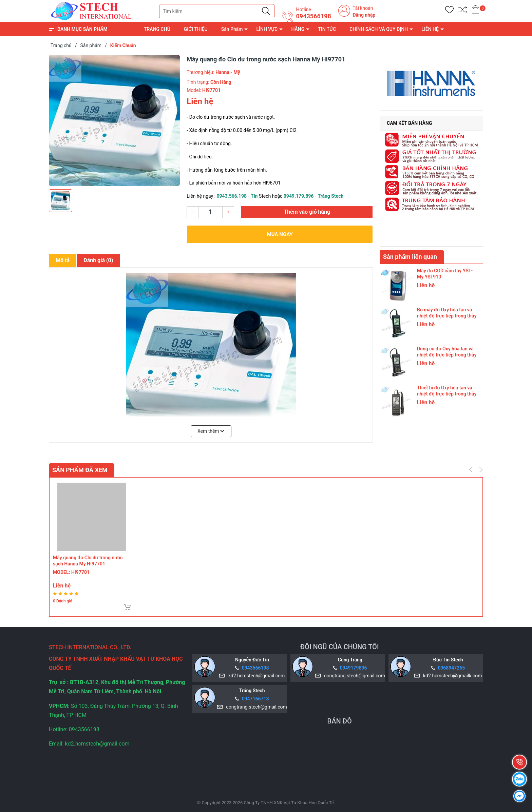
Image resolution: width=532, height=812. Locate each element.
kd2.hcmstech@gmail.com (255, 676)
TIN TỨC (327, 29)
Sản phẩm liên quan (410, 257)
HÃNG (298, 29)
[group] (114, 120)
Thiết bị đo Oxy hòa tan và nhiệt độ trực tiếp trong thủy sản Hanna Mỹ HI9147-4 (447, 394)
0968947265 (451, 668)
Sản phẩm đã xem (80, 470)
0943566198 (313, 16)
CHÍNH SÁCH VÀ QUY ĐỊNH (379, 29)
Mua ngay (280, 234)
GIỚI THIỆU (196, 29)
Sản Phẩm (232, 29)
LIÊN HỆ (430, 29)
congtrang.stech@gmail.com (353, 676)
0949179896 (354, 668)
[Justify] (266, 11)
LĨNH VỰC (267, 29)
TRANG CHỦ (157, 29)
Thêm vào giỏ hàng (307, 212)
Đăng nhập (364, 15)
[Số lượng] (210, 212)
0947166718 (255, 699)
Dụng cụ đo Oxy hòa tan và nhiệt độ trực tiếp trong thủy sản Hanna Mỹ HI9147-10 (447, 355)
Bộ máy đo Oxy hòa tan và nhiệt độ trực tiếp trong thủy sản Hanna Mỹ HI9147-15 (447, 316)
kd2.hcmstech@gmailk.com (451, 676)
